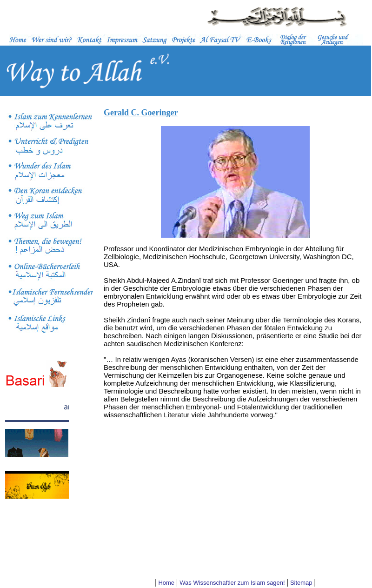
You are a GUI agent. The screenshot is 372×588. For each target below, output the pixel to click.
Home (166, 583)
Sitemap (301, 583)
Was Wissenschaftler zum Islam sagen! (232, 583)
